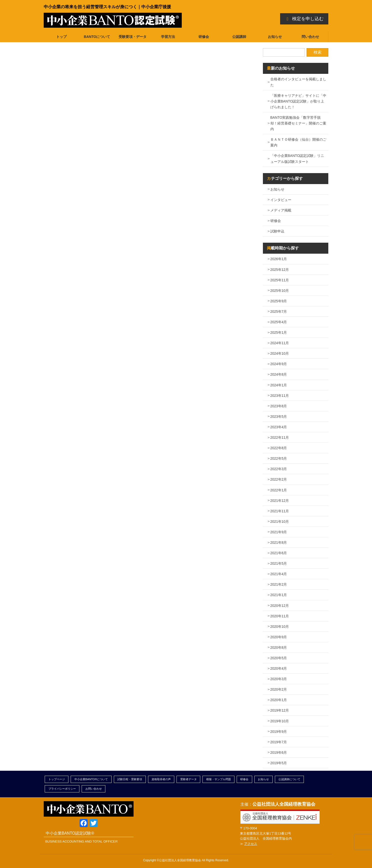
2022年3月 (279, 469)
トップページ (57, 779)
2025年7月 (279, 312)
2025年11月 (280, 280)
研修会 (276, 221)
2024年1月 (279, 385)
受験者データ (188, 779)
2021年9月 (279, 532)
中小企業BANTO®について (91, 779)
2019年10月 (280, 721)
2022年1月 (279, 490)
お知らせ (277, 189)
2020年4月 (279, 668)
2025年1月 (279, 332)
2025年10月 (280, 291)
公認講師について (289, 779)
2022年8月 (279, 448)
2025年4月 (279, 322)
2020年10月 (280, 627)
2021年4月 (279, 574)
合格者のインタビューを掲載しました (298, 82)
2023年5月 (279, 417)
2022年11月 (280, 437)
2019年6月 (279, 753)
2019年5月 (279, 763)
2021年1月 (279, 595)
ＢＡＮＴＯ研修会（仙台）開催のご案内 (298, 142)
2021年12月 (280, 501)
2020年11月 (280, 616)
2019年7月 (279, 742)
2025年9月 (279, 301)
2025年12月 (280, 270)
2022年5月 (279, 458)
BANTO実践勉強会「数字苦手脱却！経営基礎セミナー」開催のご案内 (298, 123)
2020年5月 (279, 658)
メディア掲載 (281, 210)
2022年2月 (279, 479)
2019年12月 (280, 710)
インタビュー (281, 200)
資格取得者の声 (161, 779)
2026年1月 (279, 259)
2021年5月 (279, 563)
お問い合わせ (94, 789)
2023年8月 (279, 406)
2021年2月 (279, 584)
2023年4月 (279, 427)
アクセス (251, 844)
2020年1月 (279, 700)
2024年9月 (279, 364)
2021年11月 (280, 511)
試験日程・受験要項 (130, 779)
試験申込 (277, 231)
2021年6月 (279, 553)
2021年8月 (279, 542)
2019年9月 (279, 732)
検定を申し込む (304, 19)
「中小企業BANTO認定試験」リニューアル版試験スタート (297, 159)
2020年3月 (279, 679)
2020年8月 (279, 648)
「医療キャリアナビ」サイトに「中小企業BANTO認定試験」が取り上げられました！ (298, 101)
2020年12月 (280, 606)
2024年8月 (279, 374)
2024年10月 (280, 353)
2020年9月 (279, 637)
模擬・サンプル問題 (219, 779)
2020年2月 (279, 689)
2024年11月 (280, 343)
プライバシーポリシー (62, 789)
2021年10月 (280, 522)
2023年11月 (280, 396)
